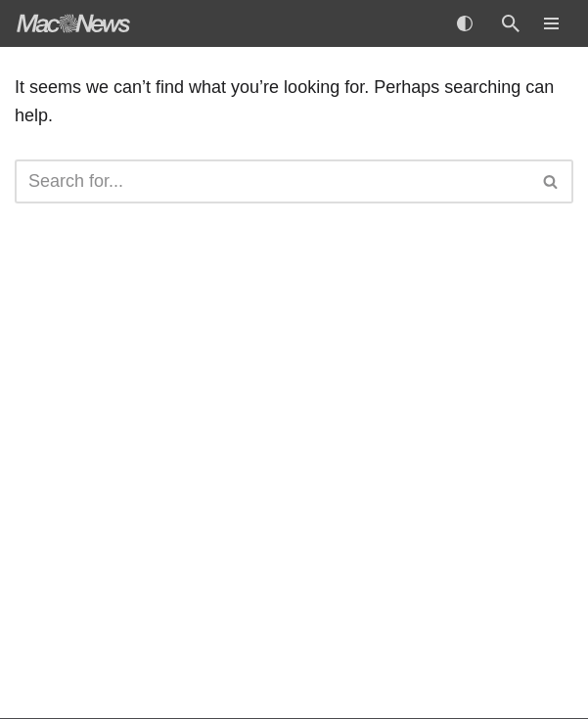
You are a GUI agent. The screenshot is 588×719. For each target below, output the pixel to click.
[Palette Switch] (465, 23)
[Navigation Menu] (551, 23)
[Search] (511, 23)
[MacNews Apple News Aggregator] (73, 23)
